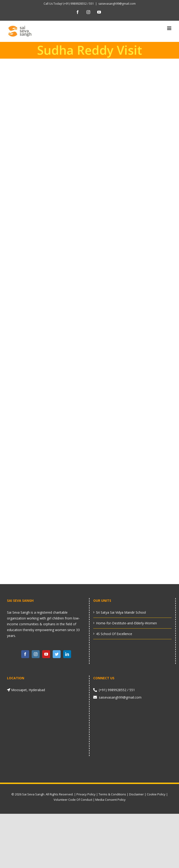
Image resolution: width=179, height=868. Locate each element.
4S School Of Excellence (114, 634)
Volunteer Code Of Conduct (73, 800)
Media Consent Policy (110, 800)
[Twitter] (57, 654)
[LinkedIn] (67, 654)
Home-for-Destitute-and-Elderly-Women (126, 623)
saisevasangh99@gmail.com (117, 4)
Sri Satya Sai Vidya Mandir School (121, 612)
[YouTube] (46, 654)
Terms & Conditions (112, 794)
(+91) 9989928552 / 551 (78, 4)
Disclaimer (136, 794)
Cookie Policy (156, 794)
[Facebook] (25, 654)
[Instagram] (36, 654)
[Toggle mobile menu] (170, 28)
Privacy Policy (86, 794)
